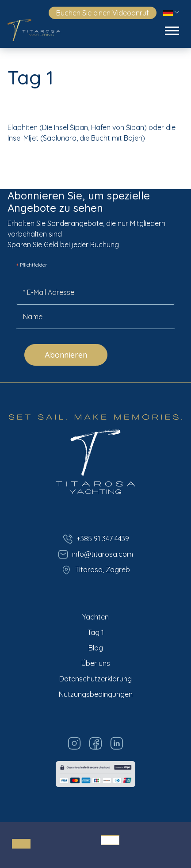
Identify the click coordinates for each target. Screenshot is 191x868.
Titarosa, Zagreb (95, 570)
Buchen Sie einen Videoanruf (103, 13)
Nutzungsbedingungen (96, 694)
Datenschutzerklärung (95, 679)
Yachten (95, 617)
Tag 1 (96, 632)
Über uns (96, 663)
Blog (96, 648)
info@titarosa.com (95, 554)
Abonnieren (66, 355)
